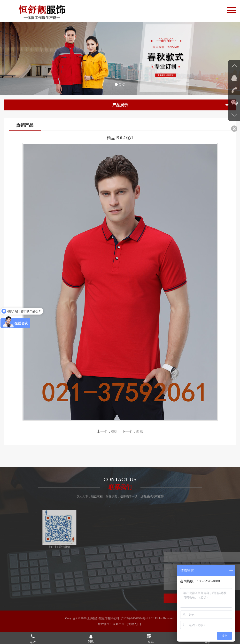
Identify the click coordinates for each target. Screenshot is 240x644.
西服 (140, 431)
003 (114, 431)
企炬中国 (119, 624)
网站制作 (103, 624)
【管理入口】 (134, 624)
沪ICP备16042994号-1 (134, 618)
